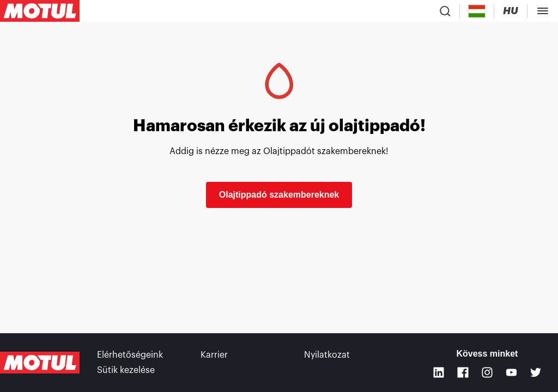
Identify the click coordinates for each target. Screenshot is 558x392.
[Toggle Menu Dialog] (543, 11)
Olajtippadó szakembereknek (279, 195)
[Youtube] (511, 373)
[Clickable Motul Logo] (40, 11)
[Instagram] (487, 373)
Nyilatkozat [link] (327, 355)
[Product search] (445, 11)
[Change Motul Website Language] (511, 11)
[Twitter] (536, 373)
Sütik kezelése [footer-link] (126, 370)
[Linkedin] (439, 373)
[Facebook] (463, 373)
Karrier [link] (214, 355)
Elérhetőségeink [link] (130, 355)
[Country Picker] (477, 11)
